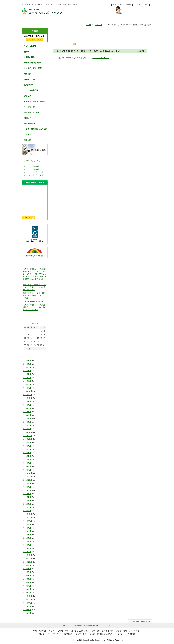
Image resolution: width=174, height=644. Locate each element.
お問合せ (128, 5)
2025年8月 (27, 364)
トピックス (98, 25)
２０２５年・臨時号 (32, 166)
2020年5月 (27, 579)
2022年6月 (27, 494)
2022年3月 (27, 504)
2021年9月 (27, 524)
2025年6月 (27, 371)
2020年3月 (27, 586)
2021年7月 (27, 531)
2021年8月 (27, 528)
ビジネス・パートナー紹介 (35, 101)
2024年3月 (27, 422)
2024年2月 (27, 425)
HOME (31, 20)
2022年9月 (27, 483)
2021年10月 (27, 521)
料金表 (143, 20)
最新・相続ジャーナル (33, 63)
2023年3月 (27, 463)
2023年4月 (27, 459)
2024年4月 (27, 419)
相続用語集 (68, 634)
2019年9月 (27, 606)
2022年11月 (27, 477)
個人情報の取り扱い (141, 5)
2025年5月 (27, 374)
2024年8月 (27, 405)
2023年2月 (27, 466)
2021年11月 (27, 517)
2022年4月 (27, 500)
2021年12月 (27, 514)
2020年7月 (27, 572)
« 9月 (28, 349)
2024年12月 (27, 391)
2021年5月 (27, 538)
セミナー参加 (29, 124)
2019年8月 (27, 610)
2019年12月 (27, 596)
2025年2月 (27, 384)
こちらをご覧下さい (101, 58)
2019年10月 (27, 603)
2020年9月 (27, 565)
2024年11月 (27, 395)
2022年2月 (27, 507)
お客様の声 (124, 20)
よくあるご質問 (87, 20)
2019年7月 (27, 613)
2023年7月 (27, 449)
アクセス (28, 96)
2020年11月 (27, 559)
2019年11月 (27, 599)
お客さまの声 (29, 79)
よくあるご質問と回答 (33, 68)
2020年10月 (27, 562)
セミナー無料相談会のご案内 (36, 129)
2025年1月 (27, 388)
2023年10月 (27, 439)
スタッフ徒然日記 (31, 90)
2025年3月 (27, 381)
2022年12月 (27, 473)
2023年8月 (27, 446)
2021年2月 (27, 548)
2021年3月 (27, 545)
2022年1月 (27, 511)
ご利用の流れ (68, 20)
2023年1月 (27, 470)
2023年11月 (27, 436)
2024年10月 (27, 398)
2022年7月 (27, 490)
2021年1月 (27, 552)
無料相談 (105, 20)
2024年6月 (27, 412)
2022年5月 (27, 497)
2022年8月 (27, 487)
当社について (118, 5)
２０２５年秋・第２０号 (33, 172)
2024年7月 (27, 408)
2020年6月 (27, 575)
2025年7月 (27, 367)
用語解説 (28, 140)
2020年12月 (27, 555)
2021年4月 (27, 541)
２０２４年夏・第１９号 (33, 175)
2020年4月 (27, 582)
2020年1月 (27, 593)
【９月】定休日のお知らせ (33, 301)
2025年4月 (27, 378)
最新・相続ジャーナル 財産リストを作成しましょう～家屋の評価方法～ (34, 287)
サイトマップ (29, 107)
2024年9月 (27, 401)
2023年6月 (27, 453)
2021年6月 (27, 535)
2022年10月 (27, 480)
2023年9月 (27, 442)
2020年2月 (27, 589)
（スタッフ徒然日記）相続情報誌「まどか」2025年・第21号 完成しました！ (34, 307)
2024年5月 (27, 415)
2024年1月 (27, 429)
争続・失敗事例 (50, 20)
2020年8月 (27, 569)
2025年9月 (27, 361)
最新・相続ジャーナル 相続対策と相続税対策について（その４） (34, 296)
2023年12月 (27, 432)
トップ (89, 25)
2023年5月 (27, 456)
